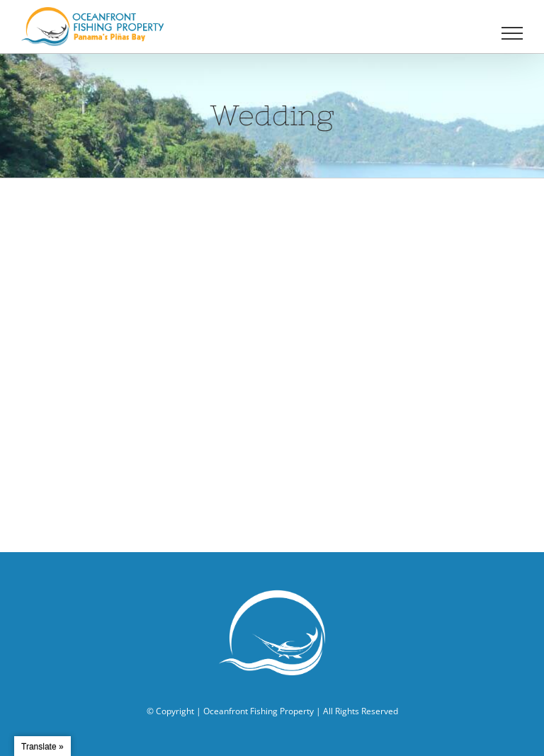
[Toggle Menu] (512, 33)
